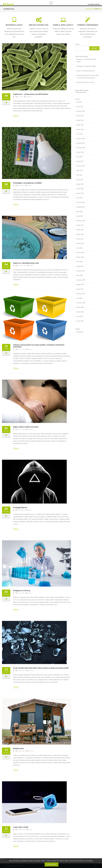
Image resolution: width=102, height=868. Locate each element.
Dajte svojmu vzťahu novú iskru (26, 427)
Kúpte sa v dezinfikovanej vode (26, 263)
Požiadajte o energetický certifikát (27, 183)
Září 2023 (79, 175)
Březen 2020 (80, 257)
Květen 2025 (80, 120)
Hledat (77, 44)
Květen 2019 (80, 285)
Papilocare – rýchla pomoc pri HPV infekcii (31, 94)
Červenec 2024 (81, 148)
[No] (99, 863)
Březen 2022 (80, 234)
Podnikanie (29, 97)
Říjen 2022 (80, 212)
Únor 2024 (80, 157)
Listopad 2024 (81, 143)
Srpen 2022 (80, 216)
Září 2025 (79, 102)
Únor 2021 (80, 248)
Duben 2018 (80, 307)
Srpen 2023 (80, 180)
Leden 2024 (80, 161)
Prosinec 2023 (81, 166)
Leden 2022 (80, 239)
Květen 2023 (80, 184)
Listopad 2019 (81, 271)
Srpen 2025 (80, 107)
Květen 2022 (80, 225)
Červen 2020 (80, 253)
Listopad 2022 (81, 207)
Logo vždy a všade (21, 827)
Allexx (8, 4)
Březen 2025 (80, 129)
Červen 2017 (80, 321)
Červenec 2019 (81, 280)
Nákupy (29, 185)
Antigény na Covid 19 (22, 591)
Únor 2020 (80, 262)
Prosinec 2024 (81, 139)
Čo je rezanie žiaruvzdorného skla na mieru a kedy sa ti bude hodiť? (41, 668)
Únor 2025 (80, 134)
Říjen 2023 (80, 170)
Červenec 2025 (81, 111)
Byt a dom (31, 751)
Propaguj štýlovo (20, 508)
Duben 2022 (80, 230)
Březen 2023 (80, 193)
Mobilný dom (18, 749)
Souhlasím (52, 864)
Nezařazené (80, 332)
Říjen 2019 (80, 275)
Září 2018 (79, 298)
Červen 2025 (80, 116)
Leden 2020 (80, 266)
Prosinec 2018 (81, 294)
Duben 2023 (80, 189)
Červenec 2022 (81, 221)
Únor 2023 (80, 198)
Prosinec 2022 (81, 202)
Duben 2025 (80, 125)
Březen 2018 (80, 312)
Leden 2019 (80, 289)
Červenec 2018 (81, 303)
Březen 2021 (80, 243)
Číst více (16, 116)
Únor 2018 (80, 316)
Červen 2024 (80, 152)
